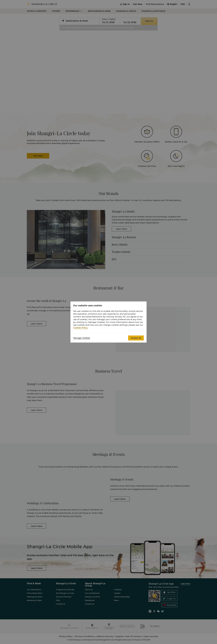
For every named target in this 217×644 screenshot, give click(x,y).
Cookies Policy (80, 328)
